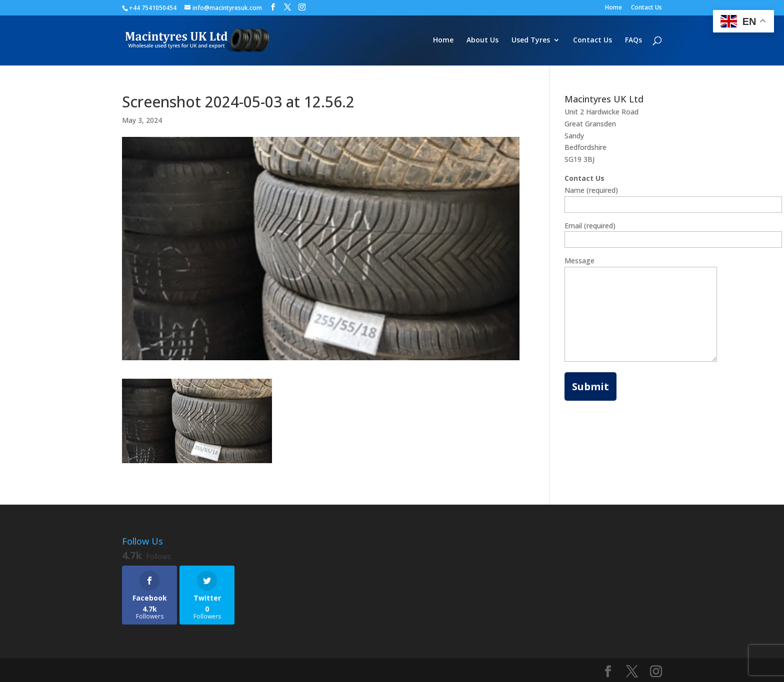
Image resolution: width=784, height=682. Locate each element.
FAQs (633, 40)
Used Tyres (531, 40)
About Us (482, 40)
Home (613, 8)
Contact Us (646, 8)
